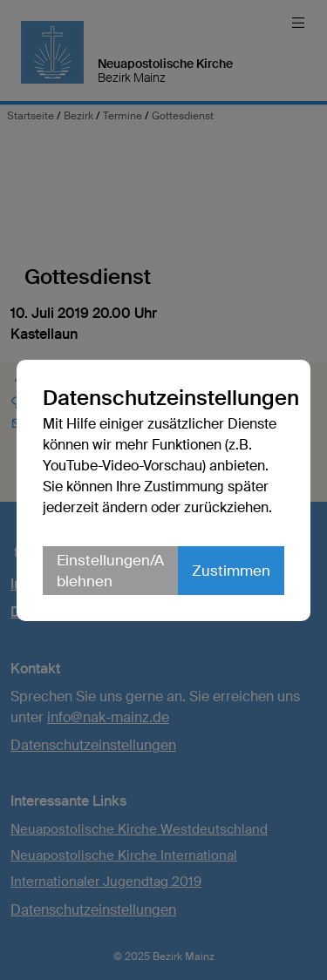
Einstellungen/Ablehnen (110, 571)
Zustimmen (231, 571)
